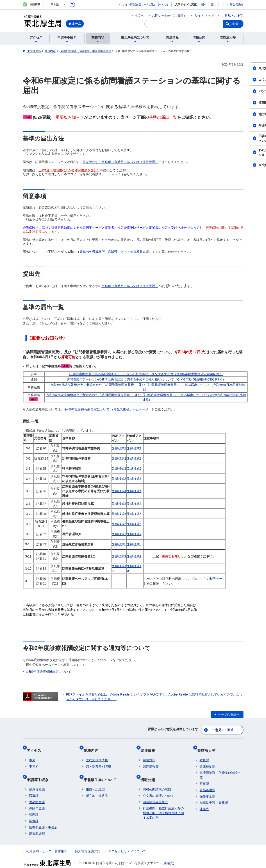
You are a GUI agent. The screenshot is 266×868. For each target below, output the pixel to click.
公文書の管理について (159, 784)
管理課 (34, 803)
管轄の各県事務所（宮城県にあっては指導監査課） (116, 252)
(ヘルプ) (163, 5)
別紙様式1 (119, 448)
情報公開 (150, 770)
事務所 (34, 760)
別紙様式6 (119, 524)
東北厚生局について (102, 770)
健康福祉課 (37, 778)
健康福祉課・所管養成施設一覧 (220, 769)
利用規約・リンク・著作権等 (47, 840)
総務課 (204, 754)
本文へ (139, 16)
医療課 (34, 809)
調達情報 (150, 746)
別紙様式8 (119, 544)
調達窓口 (149, 754)
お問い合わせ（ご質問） (169, 16)
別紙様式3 (119, 479)
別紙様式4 (119, 491)
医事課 (34, 784)
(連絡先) (168, 851)
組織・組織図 (95, 778)
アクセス (36, 746)
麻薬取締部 (37, 822)
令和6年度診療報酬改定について (48, 672)
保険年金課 (37, 797)
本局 (32, 754)
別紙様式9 (119, 556)
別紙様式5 (119, 504)
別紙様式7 (119, 534)
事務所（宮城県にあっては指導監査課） (130, 286)
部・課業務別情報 (98, 760)
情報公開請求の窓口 (157, 778)
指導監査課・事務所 (43, 816)
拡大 (214, 5)
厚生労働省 (237, 5)
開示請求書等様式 (155, 791)
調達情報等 (151, 760)
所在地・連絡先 (97, 784)
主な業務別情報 (97, 754)
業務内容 (93, 746)
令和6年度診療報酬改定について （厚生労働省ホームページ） (108, 409)
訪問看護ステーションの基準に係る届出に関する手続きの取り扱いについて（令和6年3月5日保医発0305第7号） (146, 379)
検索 (235, 24)
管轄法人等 (209, 746)
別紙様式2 (119, 458)
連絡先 (204, 802)
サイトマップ (204, 16)
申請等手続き (40, 770)
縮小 (204, 5)
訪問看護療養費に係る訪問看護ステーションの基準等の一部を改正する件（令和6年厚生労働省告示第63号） (146, 374)
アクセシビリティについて (127, 840)
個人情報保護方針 (88, 840)
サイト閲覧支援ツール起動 (139, 5)
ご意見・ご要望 (232, 16)
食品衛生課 (37, 791)
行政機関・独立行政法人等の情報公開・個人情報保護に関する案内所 (163, 802)
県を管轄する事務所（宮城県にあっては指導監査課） (120, 162)
